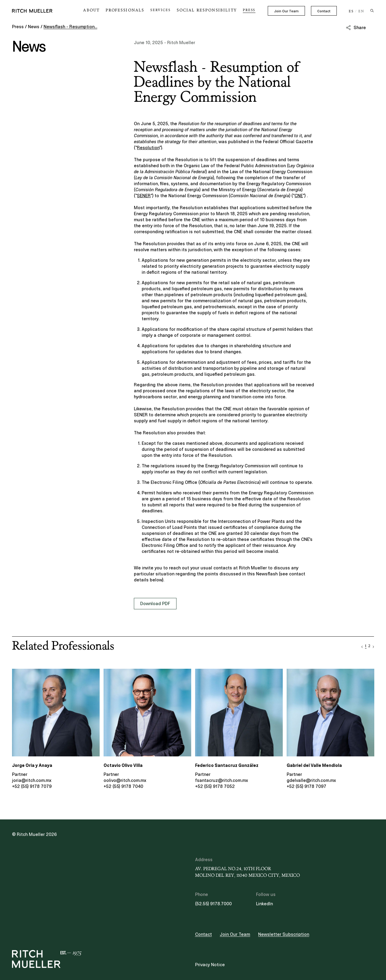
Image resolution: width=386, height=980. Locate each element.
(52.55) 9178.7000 (213, 904)
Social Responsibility (211, 10)
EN (361, 11)
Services (168, 10)
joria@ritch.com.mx (32, 780)
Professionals (135, 10)
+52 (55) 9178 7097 (306, 786)
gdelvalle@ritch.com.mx (311, 780)
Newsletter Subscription (284, 934)
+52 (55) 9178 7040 (123, 786)
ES (351, 11)
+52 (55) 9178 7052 (215, 786)
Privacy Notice (210, 965)
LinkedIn (264, 904)
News (34, 27)
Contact (324, 11)
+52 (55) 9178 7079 (32, 786)
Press (249, 10)
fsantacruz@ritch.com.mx (222, 780)
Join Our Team (286, 11)
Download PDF (155, 604)
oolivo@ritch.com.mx (125, 780)
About (104, 10)
